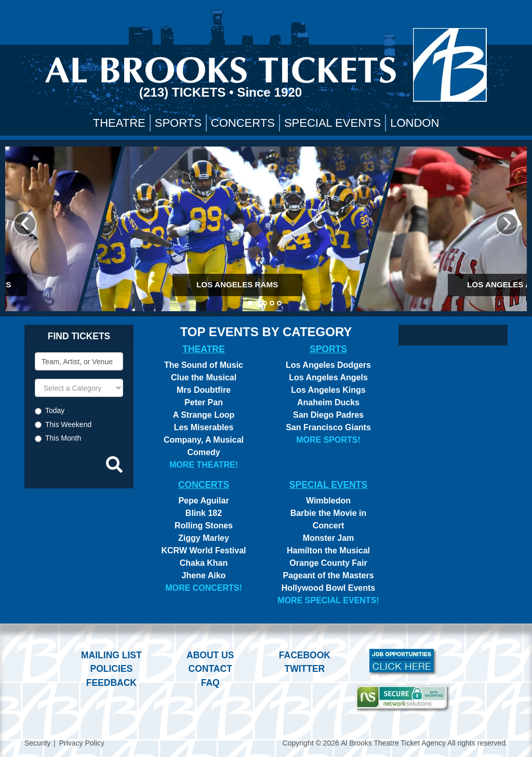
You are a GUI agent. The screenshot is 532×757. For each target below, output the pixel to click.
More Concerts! (204, 588)
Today (55, 410)
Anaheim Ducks (328, 402)
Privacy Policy (82, 743)
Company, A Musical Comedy (204, 446)
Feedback (111, 683)
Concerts (243, 123)
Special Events (332, 123)
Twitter (305, 669)
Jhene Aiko (204, 575)
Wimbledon (328, 501)
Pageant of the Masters (328, 575)
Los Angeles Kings (328, 390)
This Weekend (68, 424)
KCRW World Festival (204, 550)
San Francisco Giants (328, 427)
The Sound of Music (204, 365)
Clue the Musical (204, 377)
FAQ (210, 683)
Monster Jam (329, 538)
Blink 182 (204, 513)
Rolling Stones (204, 526)
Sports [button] (178, 123)
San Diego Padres (328, 415)
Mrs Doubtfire (204, 390)
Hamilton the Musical (328, 550)
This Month (63, 438)
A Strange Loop (204, 415)
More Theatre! (204, 465)
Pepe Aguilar (203, 501)
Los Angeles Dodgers (328, 365)
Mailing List (111, 655)
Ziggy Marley (204, 538)
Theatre (119, 123)
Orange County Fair (328, 563)
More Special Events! (328, 600)
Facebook (305, 655)
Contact (210, 669)
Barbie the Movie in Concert (329, 519)
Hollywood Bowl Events (328, 588)
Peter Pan (204, 402)
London (415, 123)
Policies (111, 669)
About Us (210, 655)
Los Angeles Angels (328, 377)
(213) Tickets (184, 92)
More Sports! (328, 440)
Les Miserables (204, 427)
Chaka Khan (204, 563)
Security (38, 743)
